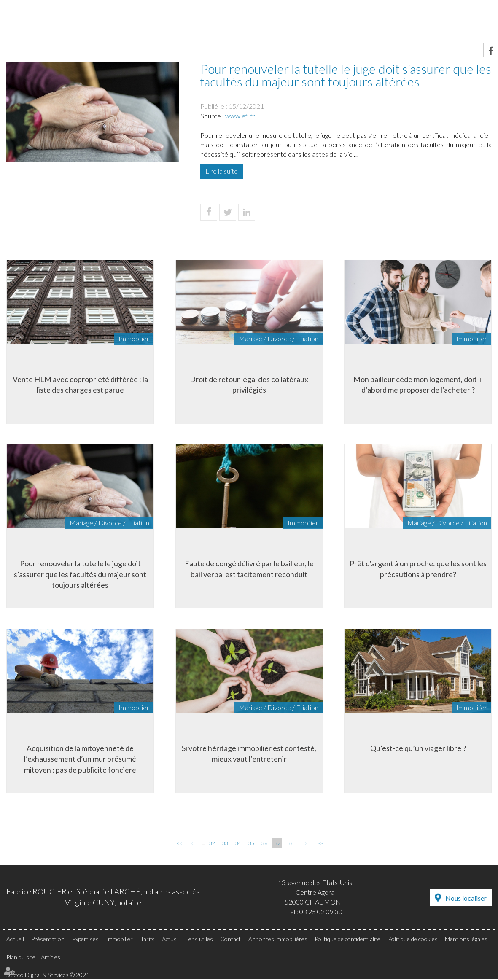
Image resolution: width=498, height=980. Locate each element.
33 (225, 844)
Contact (475, 24)
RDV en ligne (351, 6)
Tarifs (339, 24)
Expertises (240, 24)
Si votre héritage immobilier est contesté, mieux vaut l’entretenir (249, 754)
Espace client (465, 6)
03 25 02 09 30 (321, 912)
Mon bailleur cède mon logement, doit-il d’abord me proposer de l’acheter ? (418, 384)
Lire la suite (222, 171)
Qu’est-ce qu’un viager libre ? (418, 748)
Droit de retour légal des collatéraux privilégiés (249, 384)
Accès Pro (408, 6)
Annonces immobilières (278, 939)
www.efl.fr (240, 116)
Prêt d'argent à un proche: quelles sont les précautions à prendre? (418, 569)
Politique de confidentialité (347, 939)
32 (212, 844)
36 (264, 844)
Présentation (180, 24)
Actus (376, 24)
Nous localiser (466, 898)
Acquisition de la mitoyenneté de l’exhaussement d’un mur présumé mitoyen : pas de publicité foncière (80, 759)
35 (251, 844)
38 (291, 844)
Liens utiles (423, 24)
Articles (51, 957)
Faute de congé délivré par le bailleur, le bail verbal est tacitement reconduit (249, 569)
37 (277, 844)
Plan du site (21, 957)
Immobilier (293, 24)
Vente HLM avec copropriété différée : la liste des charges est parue (80, 384)
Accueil (127, 24)
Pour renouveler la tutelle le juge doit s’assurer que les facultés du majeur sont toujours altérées (80, 574)
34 (238, 844)
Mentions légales (466, 939)
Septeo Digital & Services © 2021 (48, 976)
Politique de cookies (413, 939)
